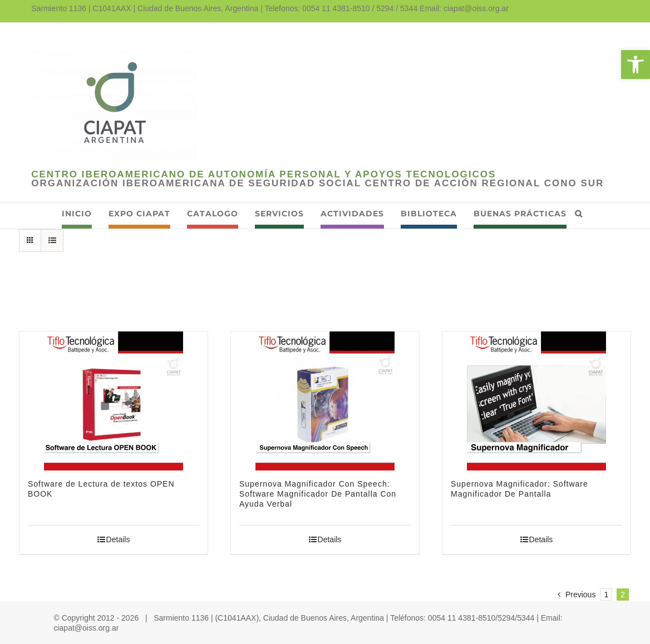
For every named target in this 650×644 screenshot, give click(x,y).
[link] (636, 65)
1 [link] (606, 595)
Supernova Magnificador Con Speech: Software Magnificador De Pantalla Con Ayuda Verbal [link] (318, 494)
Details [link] (118, 539)
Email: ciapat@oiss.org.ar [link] (464, 8)
